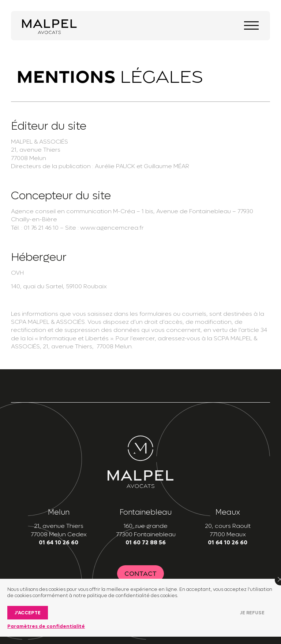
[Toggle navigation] (251, 25)
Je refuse (252, 613)
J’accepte (28, 613)
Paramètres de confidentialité (46, 626)
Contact (140, 573)
